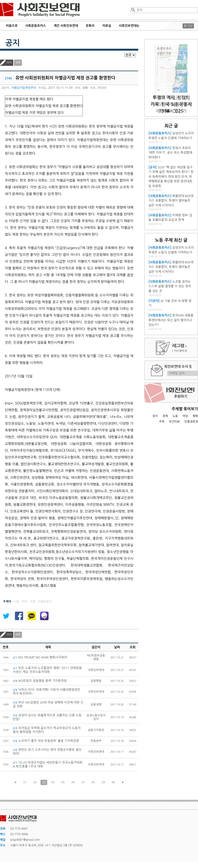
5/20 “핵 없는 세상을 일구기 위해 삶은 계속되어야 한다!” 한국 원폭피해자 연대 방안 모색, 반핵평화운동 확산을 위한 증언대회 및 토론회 (171, 177)
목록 (18, 63)
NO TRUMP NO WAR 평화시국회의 (40, 657)
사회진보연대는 (129, 26)
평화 (195, 416)
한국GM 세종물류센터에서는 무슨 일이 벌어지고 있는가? (171, 320)
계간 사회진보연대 (66, 26)
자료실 (107, 26)
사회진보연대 (40, 10)
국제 (162, 422)
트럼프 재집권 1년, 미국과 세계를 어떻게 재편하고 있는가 (171, 104)
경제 (165, 416)
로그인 (188, 26)
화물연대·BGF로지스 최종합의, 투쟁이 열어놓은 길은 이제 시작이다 (171, 201)
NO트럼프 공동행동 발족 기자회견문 (40, 681)
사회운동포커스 (36, 26)
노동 (175, 416)
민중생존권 (191, 422)
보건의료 (174, 422)
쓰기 (9, 63)
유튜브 (90, 26)
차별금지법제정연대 (24, 88)
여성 (185, 416)
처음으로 (12, 26)
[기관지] (154, 301)
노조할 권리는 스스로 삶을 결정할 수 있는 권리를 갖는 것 (170, 286)
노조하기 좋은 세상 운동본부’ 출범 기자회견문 (46, 741)
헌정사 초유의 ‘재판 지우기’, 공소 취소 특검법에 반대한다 (170, 153)
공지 (13, 43)
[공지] (152, 167)
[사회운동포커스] (160, 133)
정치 (155, 416)
